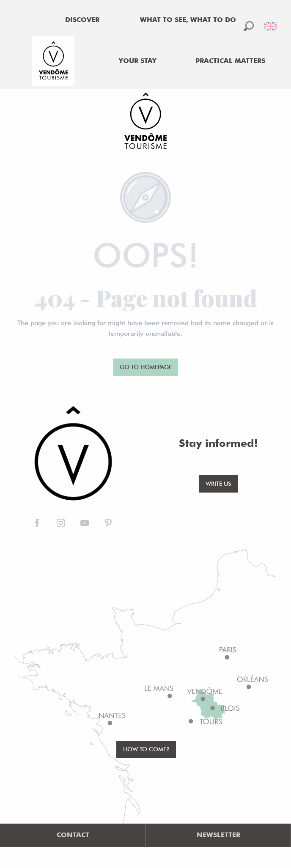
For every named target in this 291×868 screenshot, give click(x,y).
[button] (249, 26)
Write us (218, 483)
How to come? (146, 749)
